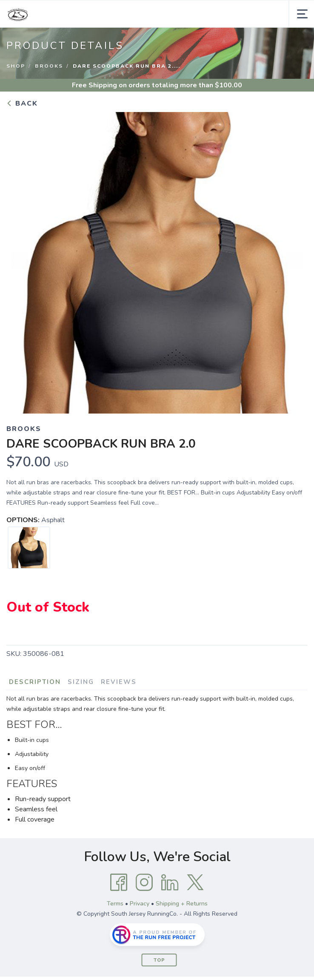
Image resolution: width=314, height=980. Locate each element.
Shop (16, 66)
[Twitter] (195, 882)
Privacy (140, 904)
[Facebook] (119, 882)
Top (159, 960)
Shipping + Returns (182, 904)
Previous (20, 261)
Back (22, 103)
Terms (115, 904)
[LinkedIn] (170, 882)
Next (294, 261)
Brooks (49, 66)
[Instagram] (144, 882)
